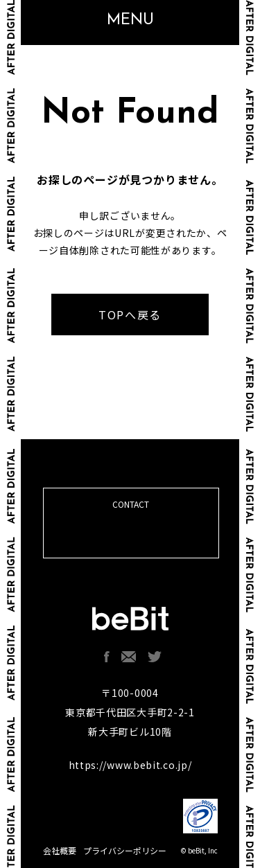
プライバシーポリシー (125, 850)
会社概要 (60, 850)
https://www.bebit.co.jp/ (130, 765)
